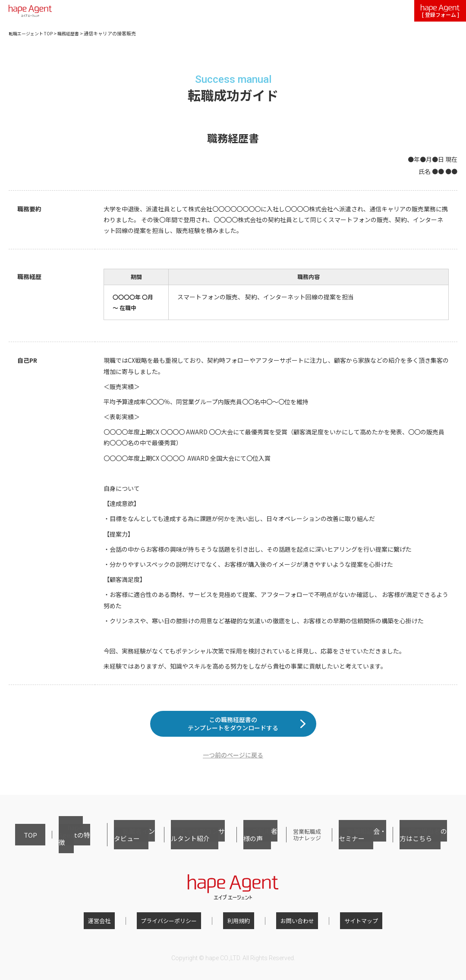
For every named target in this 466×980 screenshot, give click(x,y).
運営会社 (116, 924)
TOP (20, 843)
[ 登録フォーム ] (440, 11)
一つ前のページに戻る (233, 768)
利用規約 (239, 924)
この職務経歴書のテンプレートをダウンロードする (233, 730)
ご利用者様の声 (243, 843)
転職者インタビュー (112, 843)
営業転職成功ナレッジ (296, 843)
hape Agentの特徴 (57, 843)
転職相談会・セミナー (358, 843)
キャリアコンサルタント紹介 (181, 843)
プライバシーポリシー (177, 924)
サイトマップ (344, 924)
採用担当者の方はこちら (423, 843)
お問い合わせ (289, 924)
